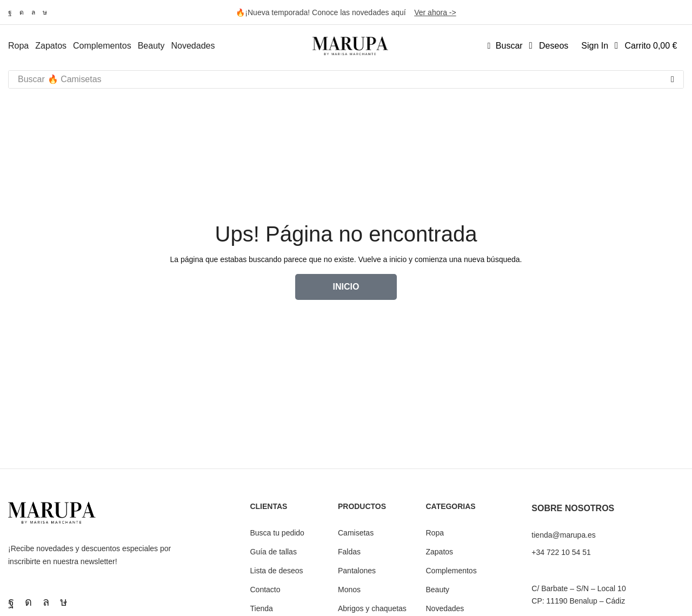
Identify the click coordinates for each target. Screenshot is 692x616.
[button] (505, 46)
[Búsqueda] (673, 79)
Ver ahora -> (435, 12)
